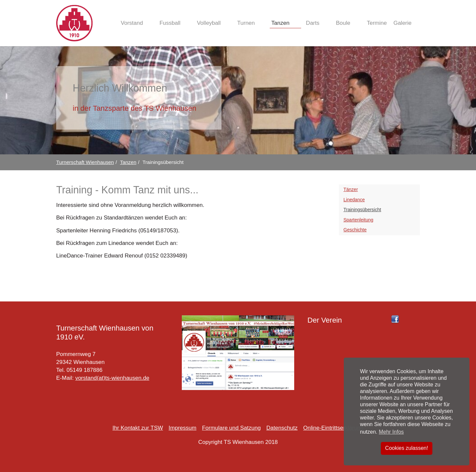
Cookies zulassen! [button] (407, 448)
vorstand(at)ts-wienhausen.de (112, 378)
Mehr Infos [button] (391, 432)
